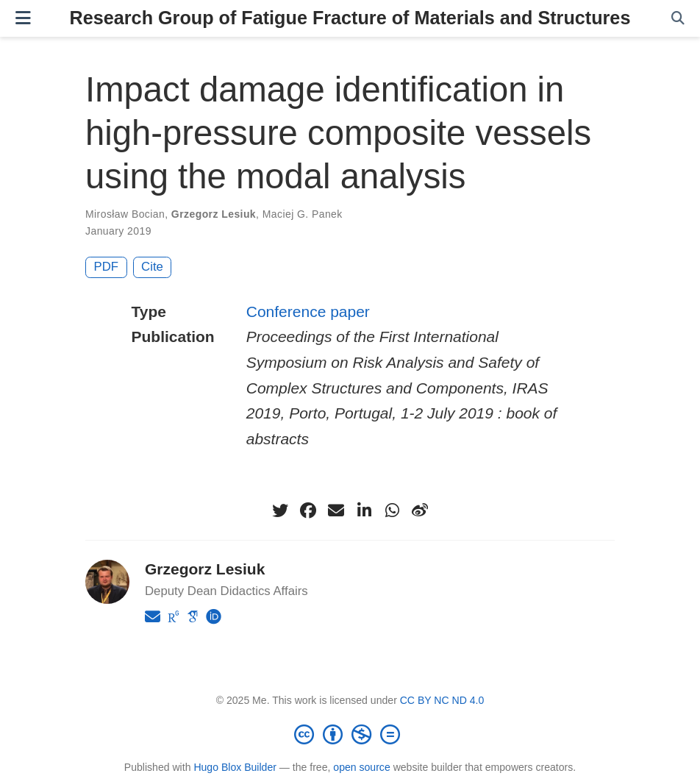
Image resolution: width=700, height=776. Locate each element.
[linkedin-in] (364, 510)
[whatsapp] (392, 510)
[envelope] (336, 510)
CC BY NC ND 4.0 (442, 700)
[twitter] (280, 510)
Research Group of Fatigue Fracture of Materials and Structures (350, 18)
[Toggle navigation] (23, 18)
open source (361, 767)
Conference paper (308, 312)
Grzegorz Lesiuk (214, 214)
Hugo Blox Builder (235, 767)
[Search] (678, 19)
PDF (107, 267)
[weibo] (420, 510)
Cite (152, 267)
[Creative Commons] (350, 734)
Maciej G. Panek (303, 214)
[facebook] (308, 510)
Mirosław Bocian (125, 214)
